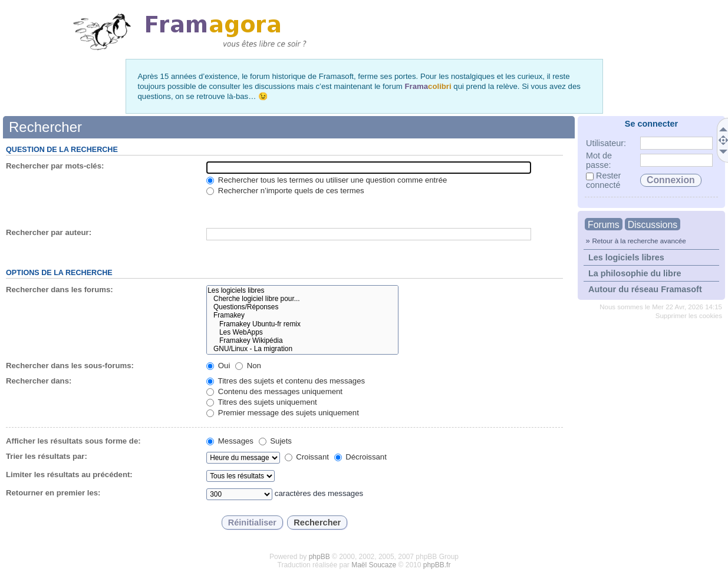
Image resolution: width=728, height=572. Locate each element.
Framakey (302, 315)
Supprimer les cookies (689, 316)
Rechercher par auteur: (49, 232)
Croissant (307, 457)
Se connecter (651, 124)
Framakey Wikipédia (302, 340)
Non (248, 366)
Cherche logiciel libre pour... (302, 299)
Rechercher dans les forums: (60, 290)
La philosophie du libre (635, 273)
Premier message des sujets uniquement (283, 413)
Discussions (653, 225)
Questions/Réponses (302, 307)
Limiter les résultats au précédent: (69, 475)
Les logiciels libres (626, 257)
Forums (604, 225)
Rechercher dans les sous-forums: (70, 366)
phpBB (319, 557)
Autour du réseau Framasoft (645, 289)
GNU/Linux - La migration (302, 349)
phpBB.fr (437, 565)
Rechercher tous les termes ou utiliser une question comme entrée (327, 180)
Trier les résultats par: (47, 456)
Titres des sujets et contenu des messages (286, 381)
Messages (230, 441)
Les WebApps (302, 332)
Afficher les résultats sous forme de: (73, 441)
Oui (218, 366)
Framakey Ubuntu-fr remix (302, 324)
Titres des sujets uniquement (262, 402)
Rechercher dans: (39, 381)
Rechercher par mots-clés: (55, 166)
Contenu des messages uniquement (274, 391)
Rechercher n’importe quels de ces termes (285, 191)
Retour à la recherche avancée (639, 241)
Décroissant (360, 457)
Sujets (275, 441)
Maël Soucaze (374, 565)
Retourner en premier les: (53, 493)
